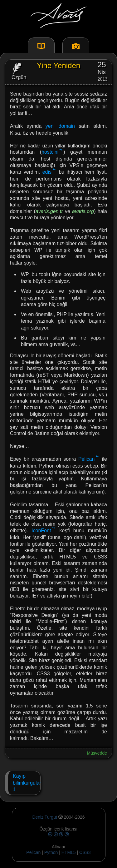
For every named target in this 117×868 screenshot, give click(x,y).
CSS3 (85, 852)
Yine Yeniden (58, 65)
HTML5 (69, 852)
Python (51, 852)
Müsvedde (97, 753)
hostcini (50, 152)
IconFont (41, 531)
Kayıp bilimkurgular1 (24, 783)
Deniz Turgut (44, 817)
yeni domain (60, 126)
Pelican (86, 459)
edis (47, 172)
